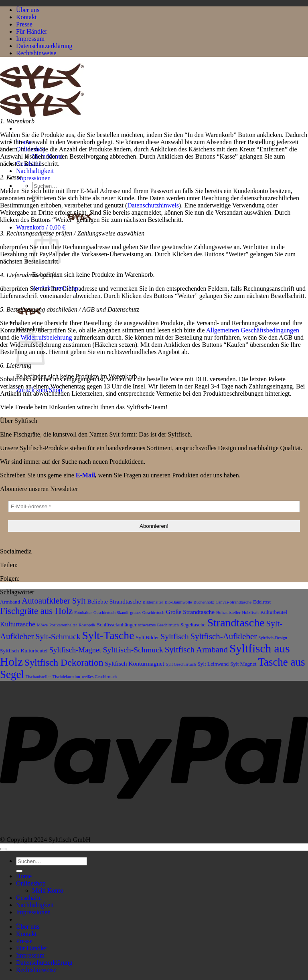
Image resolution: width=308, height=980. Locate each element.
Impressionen (33, 178)
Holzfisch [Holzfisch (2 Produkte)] (250, 613)
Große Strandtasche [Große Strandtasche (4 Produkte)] (190, 612)
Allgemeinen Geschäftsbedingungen (253, 330)
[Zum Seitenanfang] (3, 849)
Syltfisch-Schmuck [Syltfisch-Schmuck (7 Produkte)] (133, 650)
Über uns (28, 10)
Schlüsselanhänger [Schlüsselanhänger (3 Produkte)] (117, 625)
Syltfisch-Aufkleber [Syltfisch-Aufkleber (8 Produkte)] (224, 636)
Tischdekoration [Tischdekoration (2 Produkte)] (66, 677)
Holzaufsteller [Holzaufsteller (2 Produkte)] (228, 613)
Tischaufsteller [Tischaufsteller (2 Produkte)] (38, 677)
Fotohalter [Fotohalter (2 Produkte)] (83, 613)
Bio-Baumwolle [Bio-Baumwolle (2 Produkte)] (178, 602)
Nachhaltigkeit (35, 171)
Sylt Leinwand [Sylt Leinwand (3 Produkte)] (213, 664)
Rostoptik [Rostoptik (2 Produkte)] (87, 625)
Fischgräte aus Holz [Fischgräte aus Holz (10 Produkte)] (36, 611)
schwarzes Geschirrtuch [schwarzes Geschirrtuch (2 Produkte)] (158, 625)
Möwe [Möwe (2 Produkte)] (42, 625)
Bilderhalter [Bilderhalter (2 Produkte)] (153, 602)
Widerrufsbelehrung (46, 337)
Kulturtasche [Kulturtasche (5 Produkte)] (18, 624)
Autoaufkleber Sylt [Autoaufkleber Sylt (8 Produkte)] (54, 601)
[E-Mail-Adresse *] (154, 506)
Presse (24, 24)
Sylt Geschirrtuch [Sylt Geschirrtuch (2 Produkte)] (181, 664)
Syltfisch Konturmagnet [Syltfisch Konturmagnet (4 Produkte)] (135, 663)
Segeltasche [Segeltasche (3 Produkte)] (193, 625)
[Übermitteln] (19, 871)
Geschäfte (29, 898)
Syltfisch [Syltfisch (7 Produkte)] (174, 636)
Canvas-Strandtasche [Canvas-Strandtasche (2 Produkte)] (234, 602)
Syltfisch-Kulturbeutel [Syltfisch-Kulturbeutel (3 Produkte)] (24, 651)
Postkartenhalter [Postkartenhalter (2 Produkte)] (63, 625)
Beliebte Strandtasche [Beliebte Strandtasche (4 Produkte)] (114, 601)
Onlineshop (31, 883)
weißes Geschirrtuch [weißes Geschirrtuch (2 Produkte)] (99, 677)
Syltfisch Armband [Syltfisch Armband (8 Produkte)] (196, 650)
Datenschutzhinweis (153, 205)
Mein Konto (48, 890)
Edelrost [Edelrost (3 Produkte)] (262, 602)
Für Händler (32, 31)
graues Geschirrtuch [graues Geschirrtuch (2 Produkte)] (147, 613)
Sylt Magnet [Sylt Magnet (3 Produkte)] (243, 664)
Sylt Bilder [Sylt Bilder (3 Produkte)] (147, 637)
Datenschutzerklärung (44, 46)
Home (24, 876)
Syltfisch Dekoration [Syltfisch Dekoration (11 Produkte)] (64, 662)
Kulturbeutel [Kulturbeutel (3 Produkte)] (274, 612)
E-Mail (85, 475)
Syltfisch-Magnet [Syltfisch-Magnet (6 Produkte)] (75, 650)
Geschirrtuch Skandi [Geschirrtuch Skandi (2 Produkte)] (111, 613)
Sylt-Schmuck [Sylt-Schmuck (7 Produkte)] (58, 636)
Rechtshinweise (36, 53)
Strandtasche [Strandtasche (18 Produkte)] (236, 623)
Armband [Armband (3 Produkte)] (10, 602)
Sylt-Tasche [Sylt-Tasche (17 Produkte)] (108, 635)
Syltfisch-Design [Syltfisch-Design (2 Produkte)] (273, 638)
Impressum (30, 39)
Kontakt (26, 17)
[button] (54, 227)
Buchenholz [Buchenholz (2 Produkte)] (204, 602)
